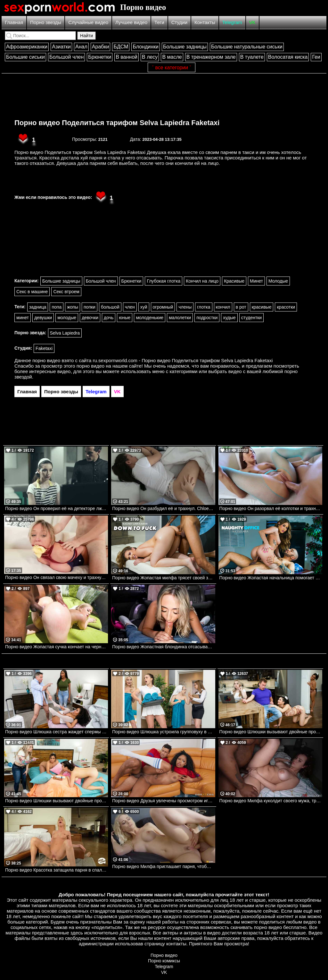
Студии (179, 22)
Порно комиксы (164, 961)
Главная (14, 22)
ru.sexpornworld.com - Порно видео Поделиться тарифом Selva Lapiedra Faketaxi (183, 360)
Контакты (205, 22)
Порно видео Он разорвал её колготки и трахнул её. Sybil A (271, 508)
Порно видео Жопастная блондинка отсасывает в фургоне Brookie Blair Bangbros (164, 647)
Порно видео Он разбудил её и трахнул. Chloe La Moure (164, 508)
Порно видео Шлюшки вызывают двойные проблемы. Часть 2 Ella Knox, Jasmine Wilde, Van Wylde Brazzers (57, 801)
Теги (159, 22)
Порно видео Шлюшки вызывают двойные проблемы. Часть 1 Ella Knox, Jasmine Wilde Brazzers (271, 732)
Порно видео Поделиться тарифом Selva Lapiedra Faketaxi (117, 123)
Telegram (232, 22)
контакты (176, 944)
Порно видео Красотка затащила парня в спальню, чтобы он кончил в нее (57, 870)
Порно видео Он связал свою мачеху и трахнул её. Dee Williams (57, 577)
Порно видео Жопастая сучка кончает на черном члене (57, 647)
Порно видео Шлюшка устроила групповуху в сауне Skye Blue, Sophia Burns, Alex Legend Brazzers (164, 732)
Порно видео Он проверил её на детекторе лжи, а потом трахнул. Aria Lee (57, 508)
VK (252, 22)
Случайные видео (88, 22)
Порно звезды (46, 22)
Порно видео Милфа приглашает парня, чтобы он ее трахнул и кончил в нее (164, 866)
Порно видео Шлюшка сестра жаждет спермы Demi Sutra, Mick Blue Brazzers (57, 732)
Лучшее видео (131, 22)
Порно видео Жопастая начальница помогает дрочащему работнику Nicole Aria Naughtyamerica (271, 578)
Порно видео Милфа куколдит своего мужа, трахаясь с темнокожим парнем (271, 801)
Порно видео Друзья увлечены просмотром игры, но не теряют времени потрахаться (164, 801)
